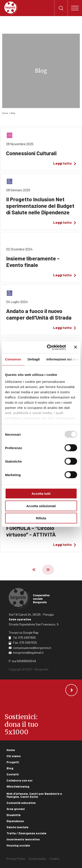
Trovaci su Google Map (24, 632)
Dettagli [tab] (34, 359)
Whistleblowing (18, 786)
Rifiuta (41, 518)
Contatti (13, 774)
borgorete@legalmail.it (28, 652)
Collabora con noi (19, 780)
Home (5, 113)
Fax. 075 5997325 (25, 642)
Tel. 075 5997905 (24, 637)
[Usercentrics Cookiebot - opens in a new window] (49, 347)
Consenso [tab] (13, 359)
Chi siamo (14, 756)
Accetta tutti (41, 494)
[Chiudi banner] (75, 347)
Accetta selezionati (41, 506)
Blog (13, 113)
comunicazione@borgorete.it (32, 648)
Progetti (13, 762)
